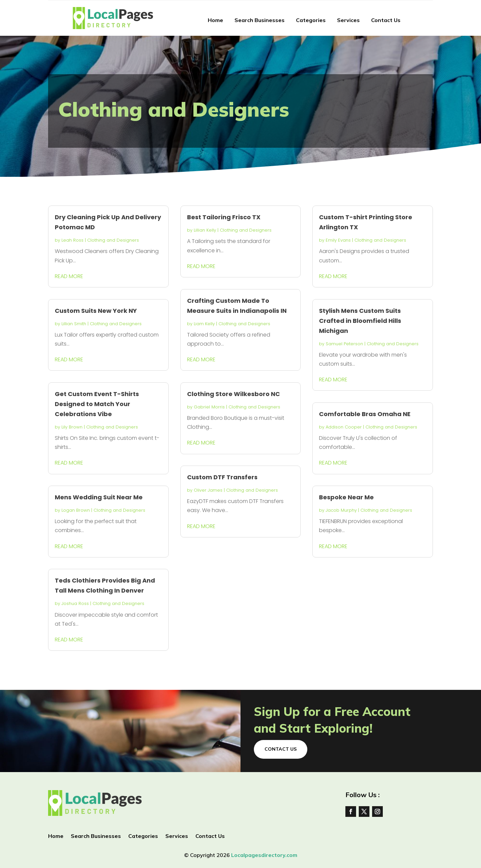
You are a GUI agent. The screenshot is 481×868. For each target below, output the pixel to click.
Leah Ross (72, 240)
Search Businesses (260, 20)
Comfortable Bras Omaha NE (365, 414)
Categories (311, 20)
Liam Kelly (204, 324)
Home (215, 20)
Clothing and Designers (113, 240)
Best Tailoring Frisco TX (224, 217)
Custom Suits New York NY (96, 311)
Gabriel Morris (209, 407)
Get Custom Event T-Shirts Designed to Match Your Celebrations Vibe (97, 404)
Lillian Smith (74, 324)
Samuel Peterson (344, 344)
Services (348, 20)
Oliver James (208, 490)
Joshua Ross (75, 603)
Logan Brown (76, 510)
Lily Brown (72, 427)
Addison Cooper (344, 427)
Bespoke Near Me (346, 497)
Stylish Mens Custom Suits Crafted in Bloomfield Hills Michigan (360, 321)
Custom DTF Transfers (222, 477)
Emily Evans (338, 240)
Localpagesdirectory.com (264, 855)
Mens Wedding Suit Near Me (99, 497)
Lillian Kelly (205, 230)
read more (69, 276)
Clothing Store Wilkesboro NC (233, 394)
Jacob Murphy (341, 510)
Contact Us (386, 20)
